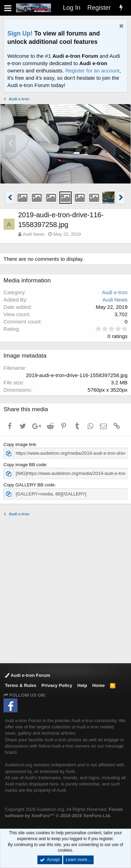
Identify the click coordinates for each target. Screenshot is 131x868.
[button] (8, 8)
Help (82, 685)
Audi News (34, 234)
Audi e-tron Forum (28, 675)
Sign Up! (20, 33)
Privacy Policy (57, 685)
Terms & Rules (21, 685)
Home (99, 685)
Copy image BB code (25, 465)
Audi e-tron (115, 292)
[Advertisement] (65, 589)
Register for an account (92, 71)
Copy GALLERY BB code (29, 485)
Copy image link (20, 444)
